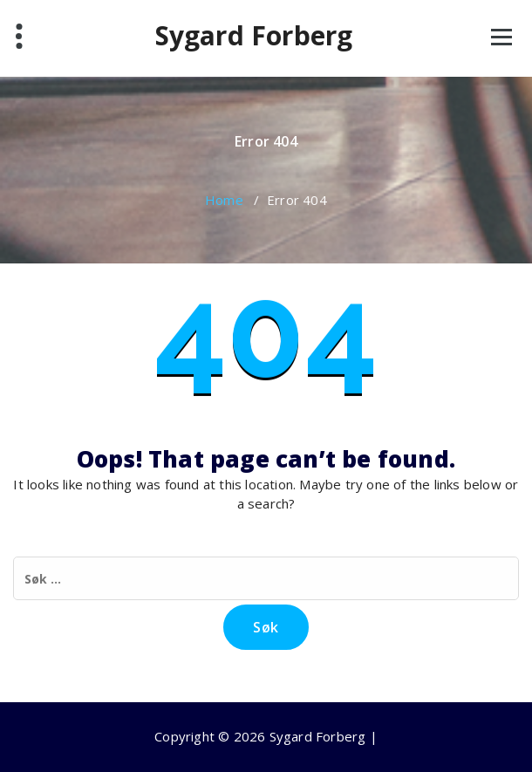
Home (224, 200)
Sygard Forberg (254, 36)
